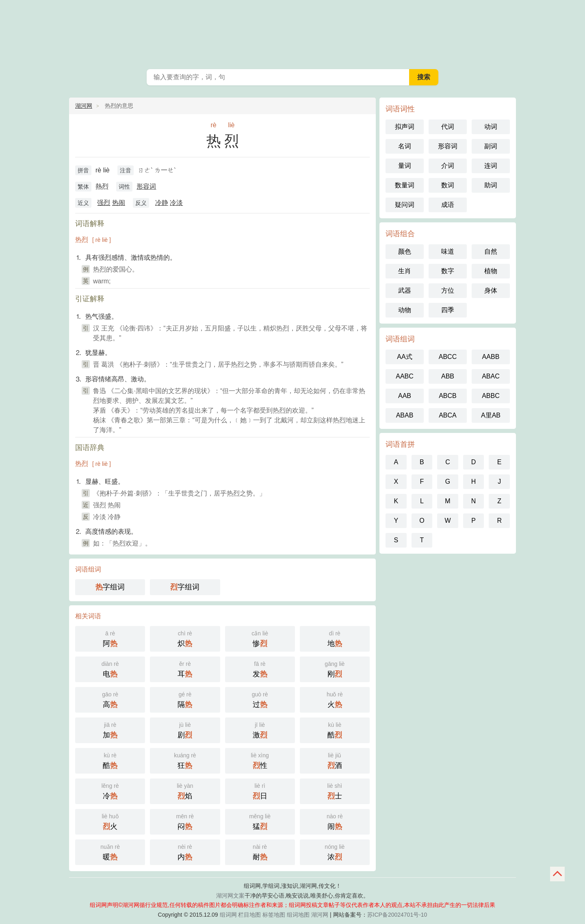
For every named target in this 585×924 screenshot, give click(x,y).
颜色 (405, 251)
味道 (448, 251)
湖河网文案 (230, 896)
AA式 (404, 357)
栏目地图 (249, 915)
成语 (448, 205)
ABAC (491, 376)
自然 (491, 251)
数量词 (405, 185)
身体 (491, 290)
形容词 (146, 186)
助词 (491, 185)
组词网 (228, 915)
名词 (405, 146)
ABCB (448, 396)
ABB (448, 376)
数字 (448, 271)
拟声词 (405, 127)
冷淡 (176, 203)
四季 (448, 310)
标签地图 (274, 915)
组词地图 (298, 915)
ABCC (448, 357)
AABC (405, 376)
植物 (491, 271)
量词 (405, 166)
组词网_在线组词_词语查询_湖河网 (292, 33)
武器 (405, 290)
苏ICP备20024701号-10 (397, 915)
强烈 (104, 203)
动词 (491, 127)
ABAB (405, 415)
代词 (448, 127)
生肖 (405, 271)
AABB (491, 357)
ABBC (491, 396)
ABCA (448, 415)
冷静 (162, 203)
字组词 (110, 587)
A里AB (491, 415)
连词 (491, 166)
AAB (405, 396)
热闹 (119, 203)
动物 (405, 310)
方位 (448, 290)
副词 (491, 146)
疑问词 (405, 205)
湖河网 (84, 106)
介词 (448, 166)
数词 (448, 185)
